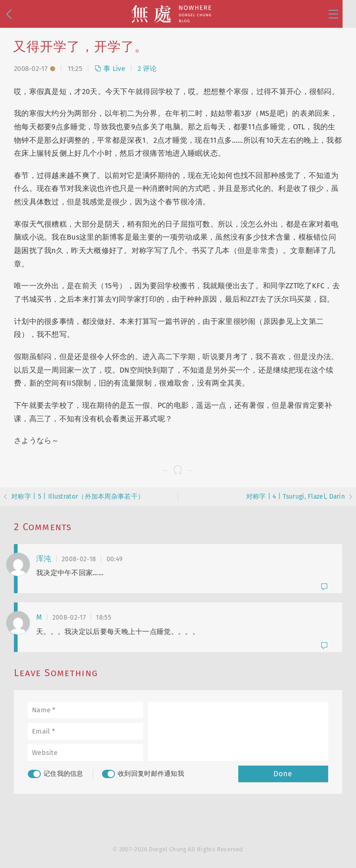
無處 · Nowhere (178, 14)
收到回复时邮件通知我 (143, 774)
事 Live (110, 69)
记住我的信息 (56, 774)
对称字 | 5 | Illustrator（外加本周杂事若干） (78, 497)
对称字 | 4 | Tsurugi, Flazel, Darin (296, 497)
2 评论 (147, 69)
